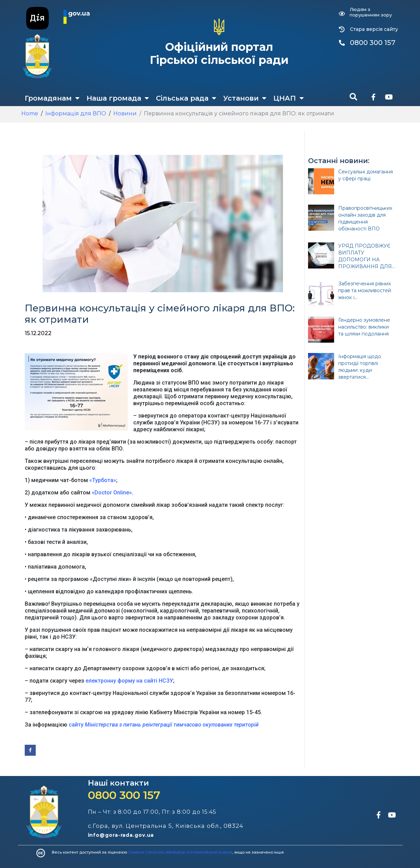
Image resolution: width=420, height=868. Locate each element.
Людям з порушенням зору (371, 12)
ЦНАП (289, 98)
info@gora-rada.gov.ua (121, 835)
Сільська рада (186, 98)
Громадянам (52, 98)
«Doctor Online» (112, 493)
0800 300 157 (124, 795)
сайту (164, 725)
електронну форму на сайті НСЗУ (129, 681)
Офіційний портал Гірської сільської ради (219, 53)
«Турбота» (103, 480)
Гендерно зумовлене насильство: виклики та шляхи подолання (364, 327)
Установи (245, 98)
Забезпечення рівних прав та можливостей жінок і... (365, 290)
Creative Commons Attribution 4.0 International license (180, 852)
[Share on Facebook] (30, 750)
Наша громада (118, 98)
